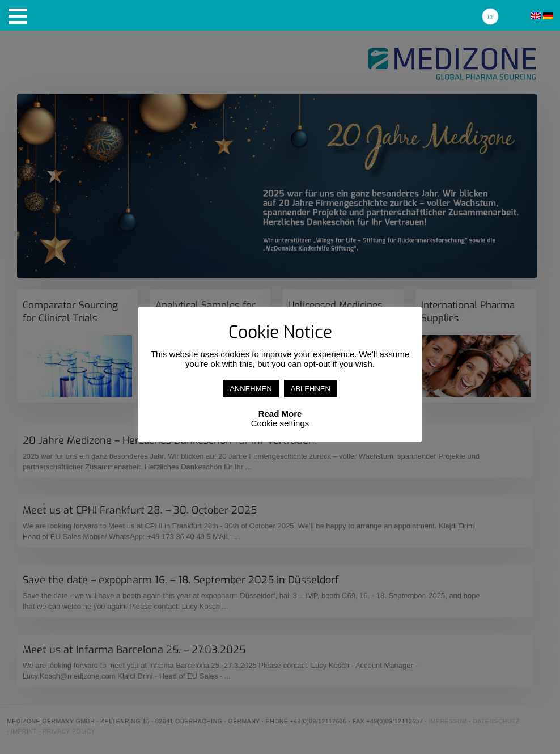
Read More (280, 414)
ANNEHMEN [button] (251, 389)
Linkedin (490, 16)
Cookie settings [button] (280, 423)
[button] (18, 16)
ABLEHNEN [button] (311, 389)
